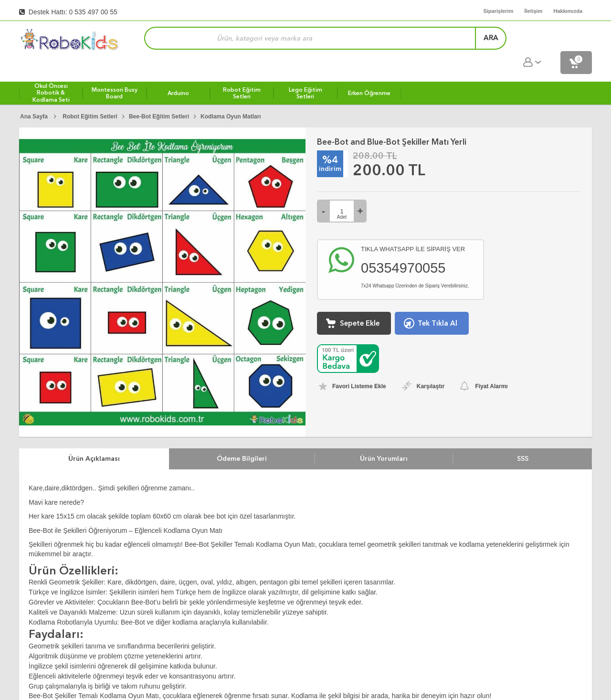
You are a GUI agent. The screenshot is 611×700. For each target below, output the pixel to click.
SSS (523, 439)
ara (470, 40)
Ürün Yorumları (384, 439)
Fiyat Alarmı (491, 367)
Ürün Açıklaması (94, 439)
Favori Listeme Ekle (359, 367)
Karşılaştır (431, 367)
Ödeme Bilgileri (242, 439)
